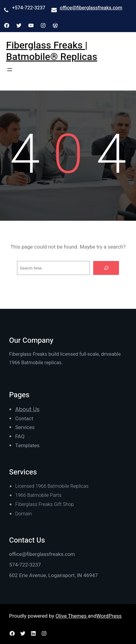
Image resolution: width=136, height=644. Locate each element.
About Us (27, 409)
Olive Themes (72, 616)
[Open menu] (10, 70)
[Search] (106, 268)
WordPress (109, 616)
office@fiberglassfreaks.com (91, 8)
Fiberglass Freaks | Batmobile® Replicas (52, 51)
